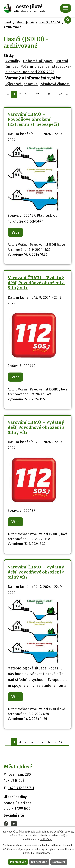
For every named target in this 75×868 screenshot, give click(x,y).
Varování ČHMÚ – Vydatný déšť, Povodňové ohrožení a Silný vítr (36, 283)
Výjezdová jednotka (21, 84)
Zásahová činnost (55, 84)
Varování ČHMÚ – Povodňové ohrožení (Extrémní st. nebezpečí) (33, 119)
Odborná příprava (38, 61)
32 (49, 94)
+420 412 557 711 (21, 788)
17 (37, 94)
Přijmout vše (18, 862)
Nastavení (59, 862)
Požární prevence (35, 67)
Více (15, 232)
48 (61, 94)
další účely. (46, 839)
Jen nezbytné (39, 862)
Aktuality (13, 61)
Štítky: (9, 56)
